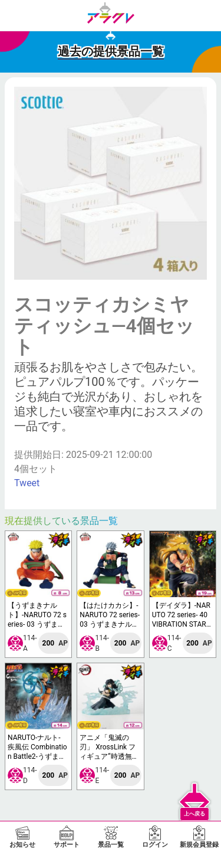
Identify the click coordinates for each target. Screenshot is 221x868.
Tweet (27, 483)
